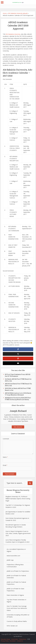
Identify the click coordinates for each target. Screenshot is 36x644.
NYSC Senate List (12, 626)
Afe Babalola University (13, 34)
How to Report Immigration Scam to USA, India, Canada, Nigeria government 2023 (18, 534)
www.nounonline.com (13, 556)
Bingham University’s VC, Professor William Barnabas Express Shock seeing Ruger (18, 499)
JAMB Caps (10, 560)
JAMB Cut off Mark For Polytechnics (18, 571)
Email (5, 466)
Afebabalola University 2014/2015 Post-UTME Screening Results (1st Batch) (18, 399)
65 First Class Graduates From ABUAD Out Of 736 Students (18, 376)
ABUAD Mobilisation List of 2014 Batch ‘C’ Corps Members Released (18, 394)
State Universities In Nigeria (15, 595)
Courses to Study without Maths (17, 622)
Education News (6, 639)
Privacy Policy (5, 641)
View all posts (18, 427)
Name (5, 457)
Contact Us (20, 641)
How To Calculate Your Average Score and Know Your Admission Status (17, 609)
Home (5, 13)
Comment (6, 439)
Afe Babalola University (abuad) (18, 13)
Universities (15, 639)
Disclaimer (13, 641)
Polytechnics (23, 639)
